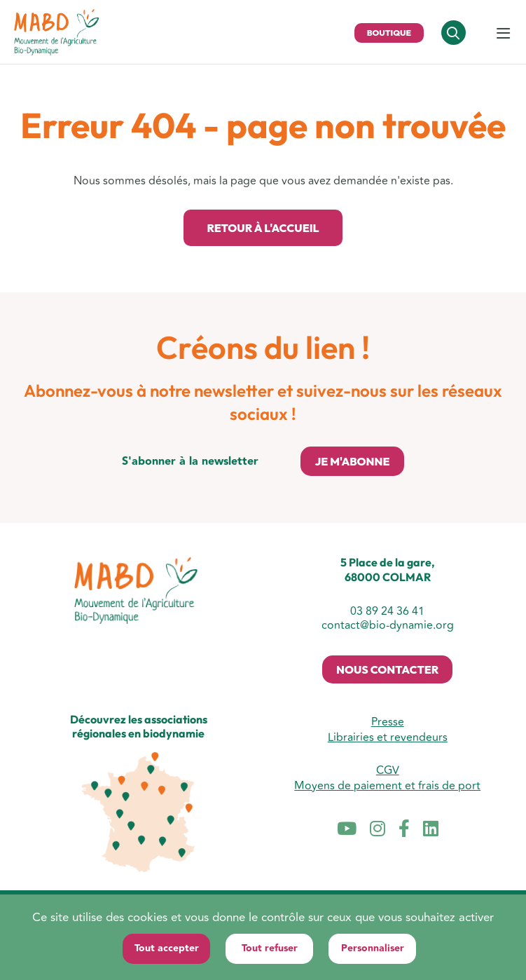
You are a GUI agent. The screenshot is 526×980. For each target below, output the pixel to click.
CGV (388, 770)
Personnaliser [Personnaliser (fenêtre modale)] (373, 948)
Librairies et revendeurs (388, 737)
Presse (388, 722)
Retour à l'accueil (263, 228)
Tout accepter (167, 948)
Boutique (389, 33)
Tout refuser (270, 948)
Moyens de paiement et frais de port (387, 786)
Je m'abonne (352, 461)
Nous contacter (387, 669)
